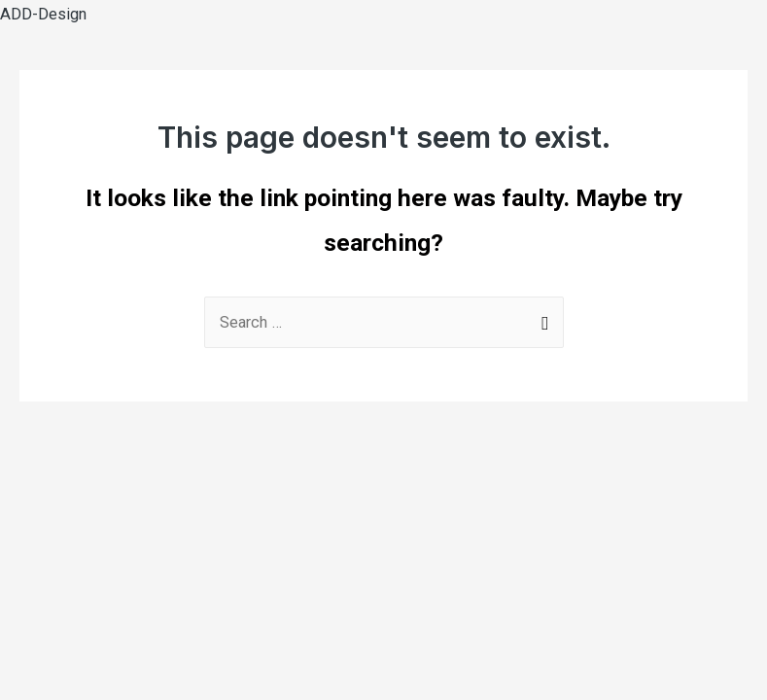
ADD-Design (43, 14)
